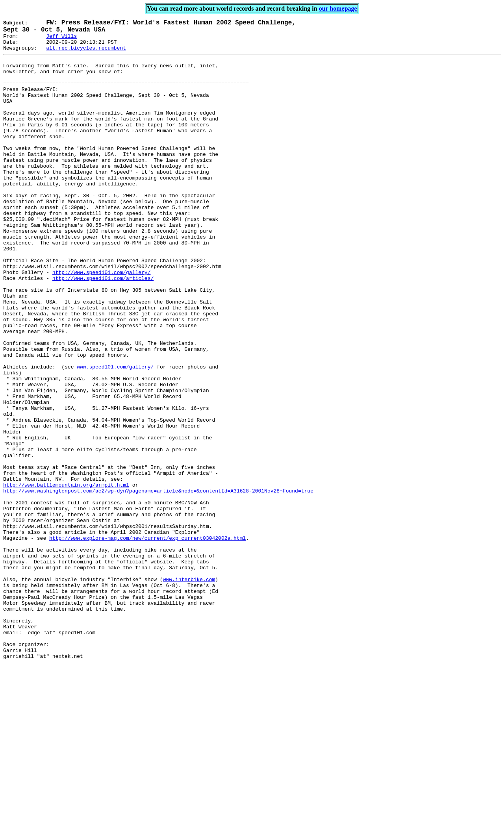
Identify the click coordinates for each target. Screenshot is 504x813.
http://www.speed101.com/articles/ (103, 330)
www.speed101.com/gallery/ (115, 436)
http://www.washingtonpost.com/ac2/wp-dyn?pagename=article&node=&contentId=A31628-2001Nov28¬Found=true (158, 585)
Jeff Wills (61, 40)
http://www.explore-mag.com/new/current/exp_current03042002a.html (147, 641)
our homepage (338, 8)
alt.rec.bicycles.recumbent (86, 54)
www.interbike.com (189, 691)
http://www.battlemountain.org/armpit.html (66, 578)
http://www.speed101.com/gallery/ (102, 322)
